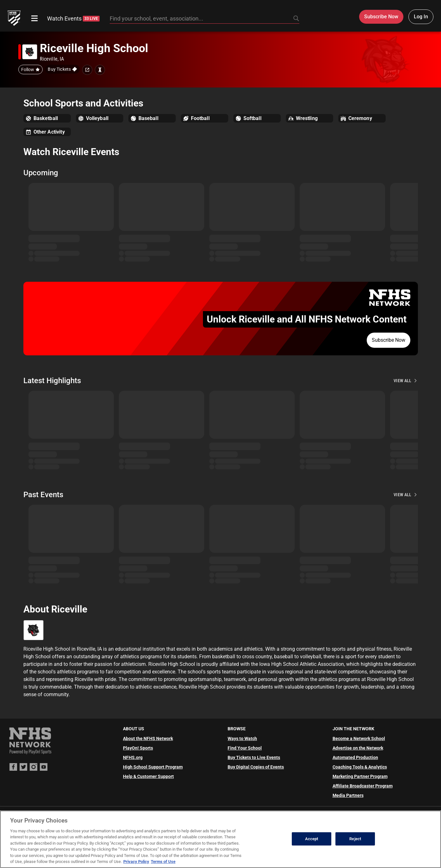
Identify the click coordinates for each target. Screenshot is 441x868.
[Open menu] (34, 18)
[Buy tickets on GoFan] (62, 69)
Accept (312, 839)
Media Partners (348, 795)
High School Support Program (153, 767)
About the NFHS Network (148, 738)
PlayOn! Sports (138, 748)
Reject (355, 839)
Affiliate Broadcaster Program (363, 786)
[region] (220, 839)
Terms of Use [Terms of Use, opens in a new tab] (163, 862)
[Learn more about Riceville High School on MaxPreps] (100, 70)
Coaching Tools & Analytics (360, 767)
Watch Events (73, 18)
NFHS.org (133, 757)
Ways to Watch (242, 738)
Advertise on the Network (358, 748)
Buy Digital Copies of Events (256, 767)
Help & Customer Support (148, 776)
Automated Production (355, 757)
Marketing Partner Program (360, 776)
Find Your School (245, 748)
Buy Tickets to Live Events (254, 757)
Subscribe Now (389, 340)
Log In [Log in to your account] (421, 17)
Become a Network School (359, 738)
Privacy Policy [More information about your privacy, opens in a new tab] (136, 862)
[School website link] (87, 70)
